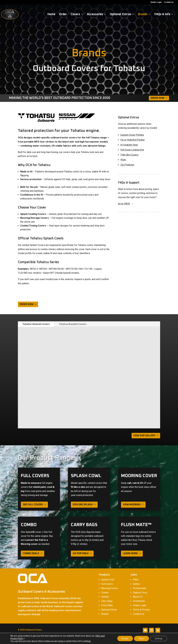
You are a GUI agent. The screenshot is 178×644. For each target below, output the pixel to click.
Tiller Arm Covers (129, 155)
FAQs (136, 580)
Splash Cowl (108, 580)
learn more (130, 553)
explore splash (83, 505)
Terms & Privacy (141, 610)
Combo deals (31, 553)
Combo (105, 593)
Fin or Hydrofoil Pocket (132, 140)
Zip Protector (127, 165)
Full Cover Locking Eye (132, 150)
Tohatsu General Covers (36, 324)
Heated (105, 597)
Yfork (123, 160)
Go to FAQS (124, 204)
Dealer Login (156, 2)
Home (51, 14)
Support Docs (140, 593)
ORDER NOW (26, 304)
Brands (143, 14)
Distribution (139, 601)
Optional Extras (121, 14)
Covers (75, 14)
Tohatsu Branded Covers (73, 324)
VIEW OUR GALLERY (144, 436)
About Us (138, 597)
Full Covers (107, 584)
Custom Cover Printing (132, 135)
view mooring (132, 505)
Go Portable (81, 553)
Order (63, 14)
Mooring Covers (110, 588)
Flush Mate (107, 605)
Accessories (95, 14)
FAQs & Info (162, 14)
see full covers (33, 505)
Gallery (136, 584)
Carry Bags (107, 601)
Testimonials (140, 588)
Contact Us (169, 2)
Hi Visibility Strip (129, 145)
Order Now (157, 98)
